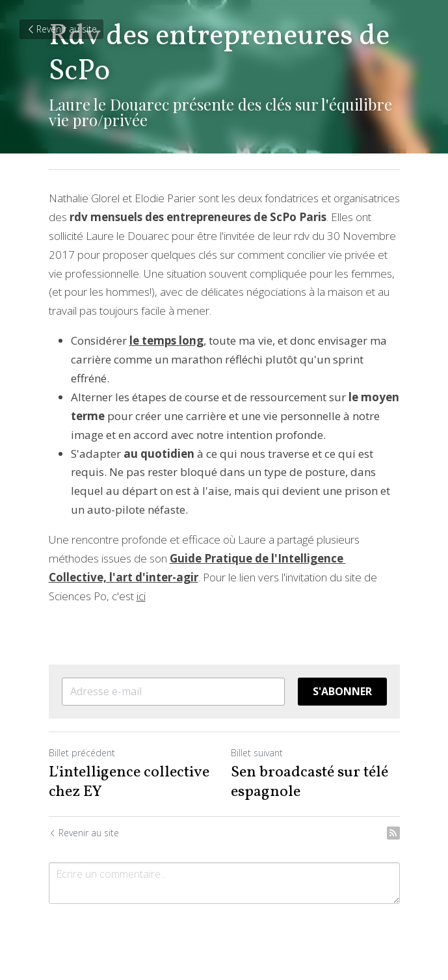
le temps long (166, 340)
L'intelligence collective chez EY (129, 782)
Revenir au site (61, 29)
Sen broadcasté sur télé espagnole (310, 782)
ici (141, 596)
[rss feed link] (393, 833)
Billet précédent (82, 753)
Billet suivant (257, 753)
